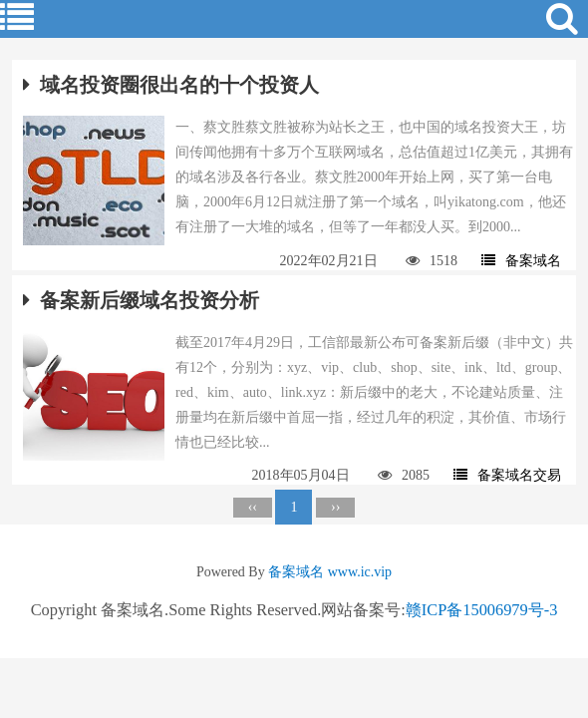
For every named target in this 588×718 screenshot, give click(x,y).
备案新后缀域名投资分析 (141, 300)
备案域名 (521, 261)
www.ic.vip (360, 572)
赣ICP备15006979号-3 (482, 610)
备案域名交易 (507, 475)
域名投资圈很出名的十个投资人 (171, 85)
